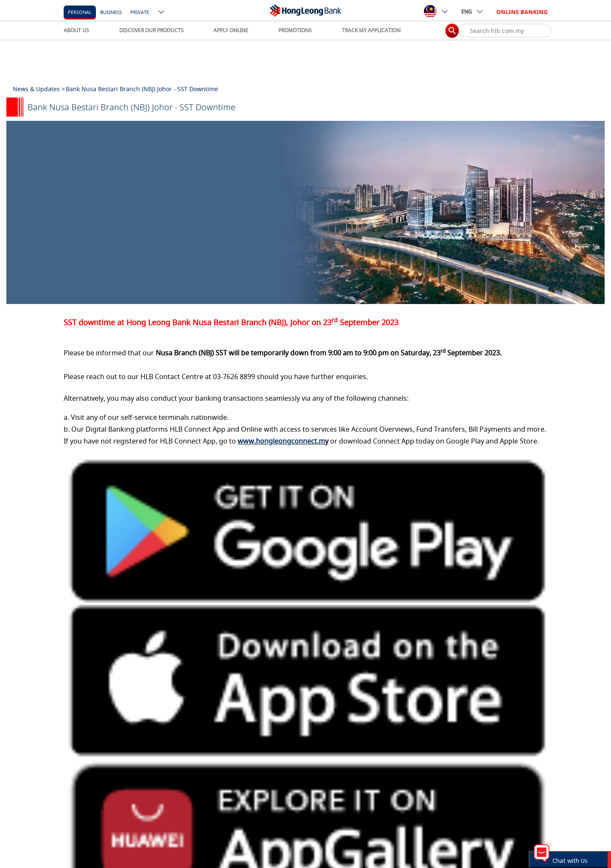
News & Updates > (39, 89)
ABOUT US (76, 30)
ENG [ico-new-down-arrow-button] (472, 11)
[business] (111, 12)
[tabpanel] (305, 212)
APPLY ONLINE (231, 30)
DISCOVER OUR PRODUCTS (151, 30)
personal (80, 12)
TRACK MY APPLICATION (371, 30)
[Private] (140, 12)
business (111, 12)
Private (140, 12)
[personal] (80, 12)
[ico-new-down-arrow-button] (162, 13)
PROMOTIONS (295, 30)
